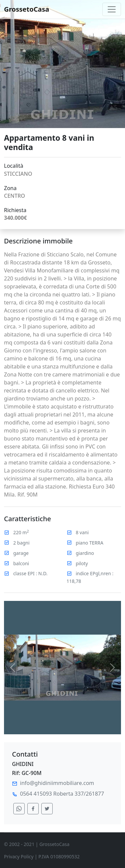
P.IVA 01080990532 (59, 856)
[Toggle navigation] (112, 9)
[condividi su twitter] (47, 809)
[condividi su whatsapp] (19, 809)
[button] (13, 668)
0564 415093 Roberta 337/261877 (62, 794)
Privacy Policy (19, 856)
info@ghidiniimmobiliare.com (57, 783)
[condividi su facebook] (33, 809)
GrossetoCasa (27, 9)
